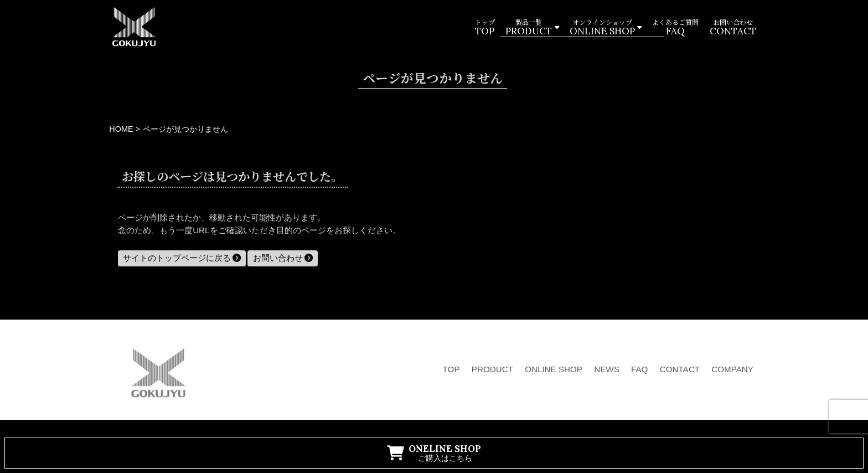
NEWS (607, 369)
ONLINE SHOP (554, 369)
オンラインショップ (602, 28)
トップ (484, 28)
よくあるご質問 (675, 28)
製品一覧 (529, 28)
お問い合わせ (732, 28)
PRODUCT (492, 369)
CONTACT (680, 369)
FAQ (639, 369)
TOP (451, 369)
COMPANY (732, 369)
